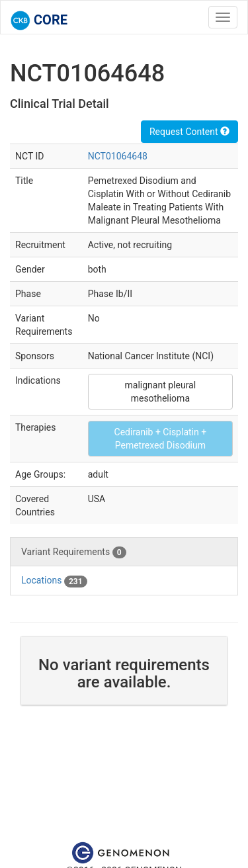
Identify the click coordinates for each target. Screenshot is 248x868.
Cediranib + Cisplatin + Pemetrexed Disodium (161, 439)
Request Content (189, 132)
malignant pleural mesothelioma (161, 392)
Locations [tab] (54, 581)
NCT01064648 (118, 156)
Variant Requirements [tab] (74, 552)
